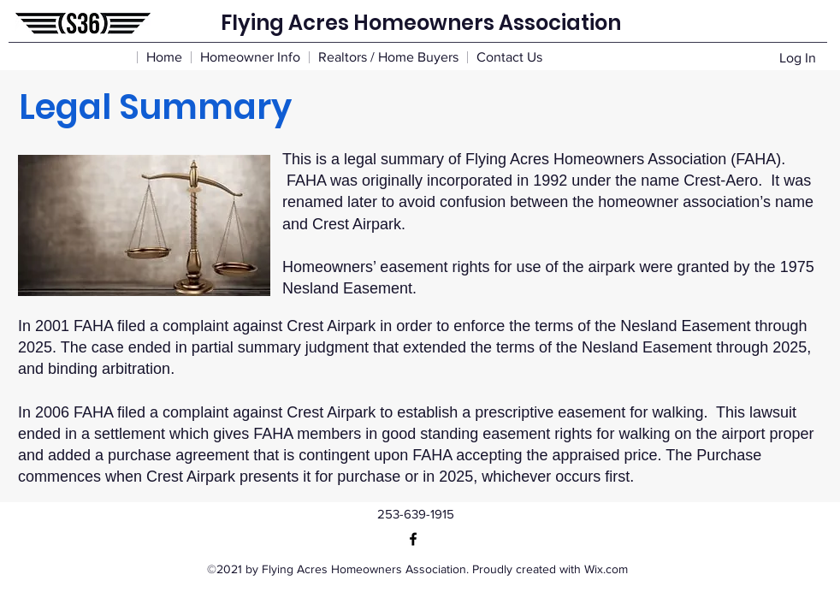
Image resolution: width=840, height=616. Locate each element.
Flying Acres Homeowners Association (421, 23)
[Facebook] (413, 539)
